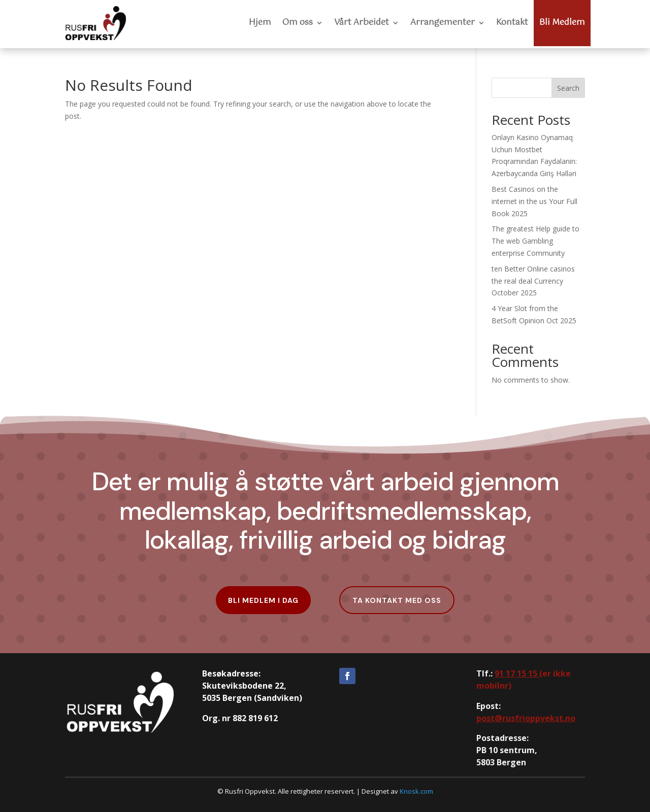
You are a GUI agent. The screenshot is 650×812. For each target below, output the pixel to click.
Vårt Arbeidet (362, 23)
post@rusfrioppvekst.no (526, 718)
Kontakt (512, 23)
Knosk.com (416, 791)
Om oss (298, 23)
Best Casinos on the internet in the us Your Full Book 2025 (534, 201)
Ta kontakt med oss (397, 600)
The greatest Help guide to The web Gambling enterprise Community (535, 241)
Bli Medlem (562, 23)
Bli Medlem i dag (263, 600)
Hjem (260, 23)
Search (568, 88)
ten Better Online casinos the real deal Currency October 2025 (533, 281)
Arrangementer (443, 23)
